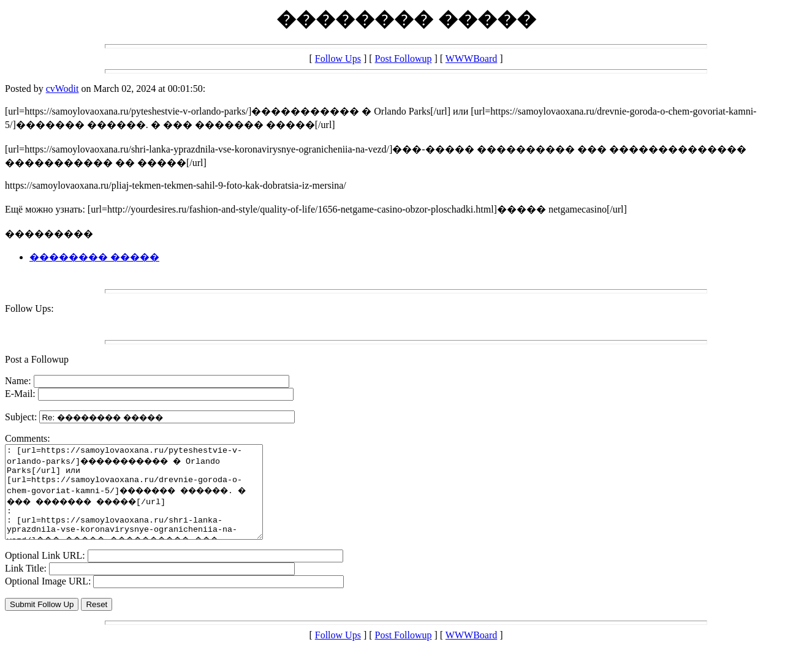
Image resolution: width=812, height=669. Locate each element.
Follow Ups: (29, 308)
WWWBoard (471, 59)
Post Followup (404, 59)
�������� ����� (94, 257)
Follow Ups (338, 59)
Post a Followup (37, 359)
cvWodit (63, 89)
